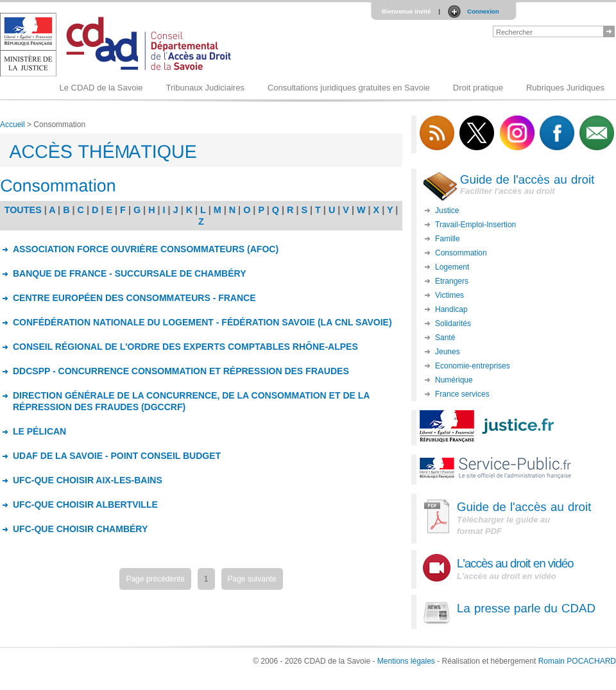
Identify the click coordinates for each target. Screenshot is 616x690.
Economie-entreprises (473, 366)
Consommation (461, 253)
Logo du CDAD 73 (118, 45)
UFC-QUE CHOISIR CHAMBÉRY (80, 529)
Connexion (483, 11)
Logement (452, 267)
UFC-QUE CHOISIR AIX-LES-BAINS (88, 480)
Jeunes (448, 352)
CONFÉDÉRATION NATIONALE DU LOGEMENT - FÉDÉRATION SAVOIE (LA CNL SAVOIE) (202, 322)
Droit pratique (478, 88)
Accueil (13, 125)
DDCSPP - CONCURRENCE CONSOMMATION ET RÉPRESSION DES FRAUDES (181, 371)
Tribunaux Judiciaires (205, 88)
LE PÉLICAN (39, 431)
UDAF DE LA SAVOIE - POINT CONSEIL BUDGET (117, 456)
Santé (445, 338)
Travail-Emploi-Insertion (475, 225)
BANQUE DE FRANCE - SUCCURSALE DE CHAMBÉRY (130, 273)
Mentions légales (406, 661)
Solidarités (453, 323)
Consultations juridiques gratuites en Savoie (349, 88)
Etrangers (452, 281)
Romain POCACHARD (577, 661)
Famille (448, 239)
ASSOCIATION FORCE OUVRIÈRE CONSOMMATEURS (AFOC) (146, 249)
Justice (447, 211)
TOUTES (23, 210)
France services (462, 394)
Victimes (449, 295)
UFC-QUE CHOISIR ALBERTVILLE (85, 505)
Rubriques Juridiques (565, 88)
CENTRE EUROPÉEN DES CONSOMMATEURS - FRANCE (134, 298)
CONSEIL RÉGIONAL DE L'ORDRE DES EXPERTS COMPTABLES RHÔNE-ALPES (185, 347)
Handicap (451, 309)
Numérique (454, 380)
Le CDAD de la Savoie (101, 88)
